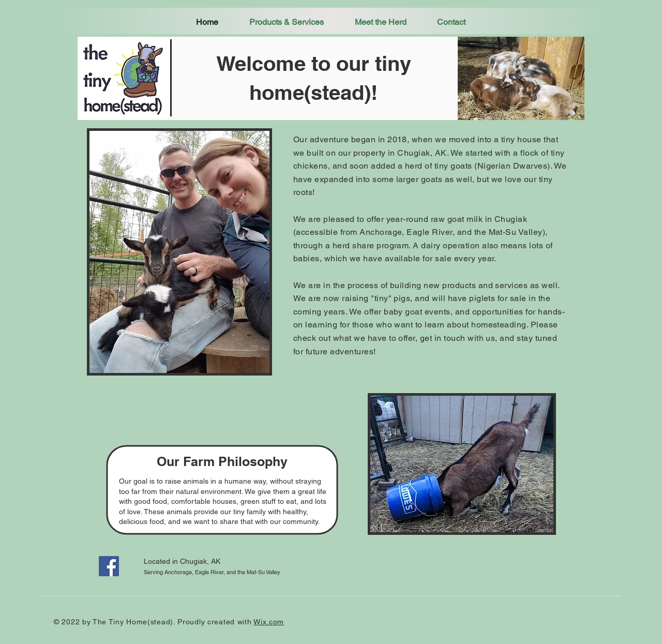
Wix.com (269, 622)
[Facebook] (109, 566)
